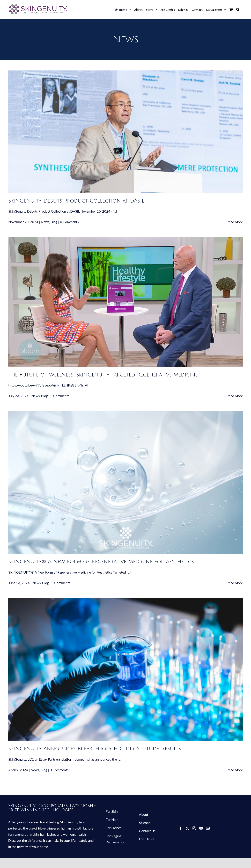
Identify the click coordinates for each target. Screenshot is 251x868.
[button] (238, 10)
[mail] (208, 828)
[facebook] (181, 828)
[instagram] (194, 828)
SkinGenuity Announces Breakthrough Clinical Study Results (95, 749)
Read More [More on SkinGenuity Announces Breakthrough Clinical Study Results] (235, 770)
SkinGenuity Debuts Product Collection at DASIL (76, 201)
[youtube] (201, 828)
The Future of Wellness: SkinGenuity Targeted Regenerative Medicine (103, 375)
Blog (54, 222)
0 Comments (69, 222)
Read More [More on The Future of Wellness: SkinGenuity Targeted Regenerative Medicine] (235, 396)
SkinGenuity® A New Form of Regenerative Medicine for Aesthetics (101, 562)
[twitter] (187, 828)
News (45, 222)
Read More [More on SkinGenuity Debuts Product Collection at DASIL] (235, 222)
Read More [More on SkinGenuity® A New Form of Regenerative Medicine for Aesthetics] (235, 583)
